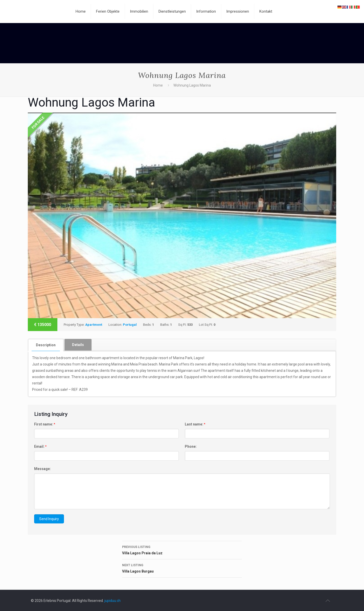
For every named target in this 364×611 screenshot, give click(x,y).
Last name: (195, 424)
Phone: (191, 446)
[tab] (46, 345)
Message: (42, 469)
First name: (45, 424)
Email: (40, 446)
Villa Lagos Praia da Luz (182, 549)
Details (78, 345)
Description (46, 345)
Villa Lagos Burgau (182, 568)
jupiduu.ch (112, 601)
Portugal (130, 325)
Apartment (94, 325)
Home (158, 85)
